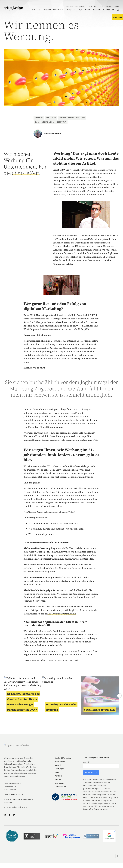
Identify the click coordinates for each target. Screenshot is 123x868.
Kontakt (116, 6)
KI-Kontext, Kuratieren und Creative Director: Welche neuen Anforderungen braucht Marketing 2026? (23, 702)
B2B (83, 118)
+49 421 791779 (17, 794)
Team (101, 6)
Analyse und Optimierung (62, 614)
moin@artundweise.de (23, 799)
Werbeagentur (80, 6)
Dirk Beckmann (52, 134)
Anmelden (90, 773)
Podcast (108, 6)
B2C (37, 122)
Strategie (37, 10)
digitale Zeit (25, 173)
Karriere (69, 6)
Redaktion (51, 118)
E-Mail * (87, 762)
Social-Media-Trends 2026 (100, 710)
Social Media (84, 10)
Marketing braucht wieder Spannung (61, 707)
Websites (70, 10)
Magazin (110, 10)
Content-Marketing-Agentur (43, 577)
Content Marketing (54, 10)
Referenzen (98, 10)
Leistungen (92, 6)
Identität (62, 122)
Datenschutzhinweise (93, 809)
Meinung (39, 118)
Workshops (30, 329)
